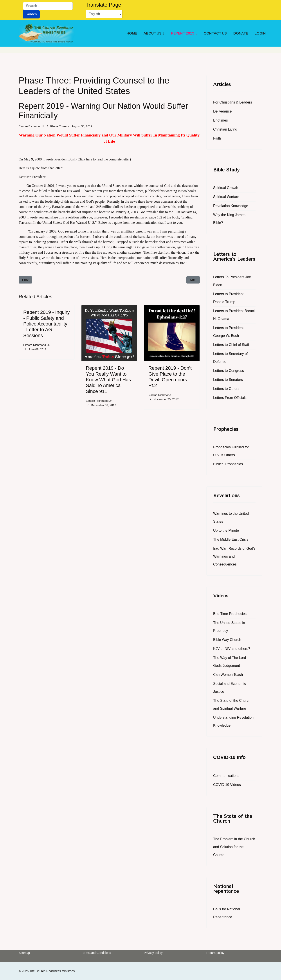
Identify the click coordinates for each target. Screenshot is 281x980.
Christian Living (225, 129)
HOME (132, 33)
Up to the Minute (226, 530)
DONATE (241, 33)
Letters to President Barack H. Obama (234, 315)
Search (31, 14)
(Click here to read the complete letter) (104, 159)
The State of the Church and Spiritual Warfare (232, 705)
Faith (217, 138)
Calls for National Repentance (227, 913)
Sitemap (24, 953)
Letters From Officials (230, 398)
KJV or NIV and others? (232, 649)
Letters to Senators (228, 380)
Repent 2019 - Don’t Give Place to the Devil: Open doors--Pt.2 (170, 377)
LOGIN (260, 33)
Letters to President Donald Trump (228, 298)
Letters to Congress (229, 371)
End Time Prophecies (230, 614)
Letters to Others (226, 389)
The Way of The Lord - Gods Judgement (231, 662)
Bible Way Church (227, 640)
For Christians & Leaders (233, 102)
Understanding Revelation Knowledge (233, 721)
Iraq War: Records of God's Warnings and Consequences (234, 556)
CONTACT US (215, 33)
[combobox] (48, 6)
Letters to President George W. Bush (228, 332)
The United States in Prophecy (229, 627)
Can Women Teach (228, 675)
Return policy (215, 953)
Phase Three (58, 126)
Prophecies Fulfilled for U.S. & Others (231, 451)
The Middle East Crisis (231, 539)
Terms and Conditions (96, 953)
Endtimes (221, 120)
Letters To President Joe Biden (232, 281)
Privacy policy (153, 953)
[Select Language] (104, 14)
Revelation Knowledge (231, 206)
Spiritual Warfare (226, 197)
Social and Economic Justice (230, 688)
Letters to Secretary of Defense (230, 358)
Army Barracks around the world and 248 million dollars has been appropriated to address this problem (116, 207)
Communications (226, 776)
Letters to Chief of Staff (231, 345)
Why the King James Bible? (229, 219)
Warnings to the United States (231, 517)
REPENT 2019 (183, 33)
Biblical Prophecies (228, 464)
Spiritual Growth (226, 188)
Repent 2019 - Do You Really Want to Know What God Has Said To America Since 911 (108, 380)
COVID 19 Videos (227, 785)
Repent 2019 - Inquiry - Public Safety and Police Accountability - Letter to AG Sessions (47, 324)
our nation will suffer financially (160, 258)
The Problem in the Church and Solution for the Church (234, 847)
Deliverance (222, 111)
